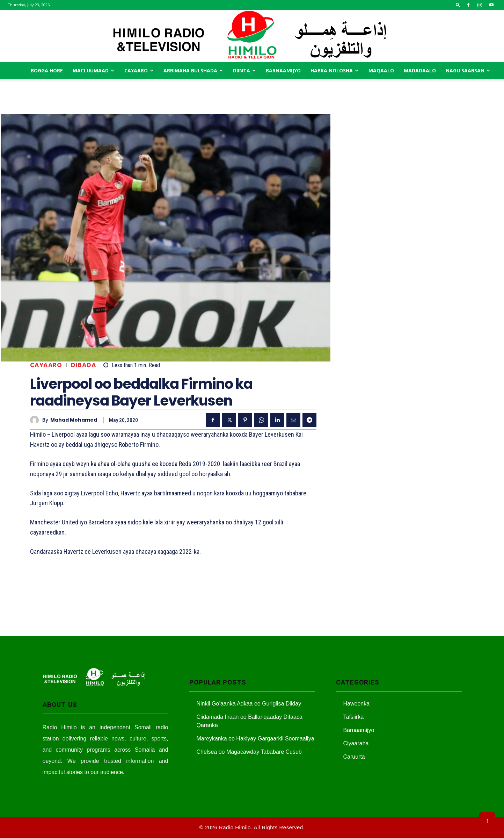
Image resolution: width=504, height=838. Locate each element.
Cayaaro (139, 70)
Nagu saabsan (468, 70)
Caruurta (354, 757)
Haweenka (357, 704)
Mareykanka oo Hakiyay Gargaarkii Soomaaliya (255, 739)
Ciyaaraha (356, 743)
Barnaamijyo (283, 70)
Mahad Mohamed (74, 420)
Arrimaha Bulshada (193, 70)
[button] (458, 5)
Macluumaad (93, 70)
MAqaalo (381, 70)
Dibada (83, 365)
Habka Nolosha (334, 70)
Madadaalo (420, 70)
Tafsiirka (354, 717)
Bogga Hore (47, 70)
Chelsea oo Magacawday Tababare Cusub (249, 752)
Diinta (244, 70)
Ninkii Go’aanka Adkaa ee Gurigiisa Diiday (249, 704)
